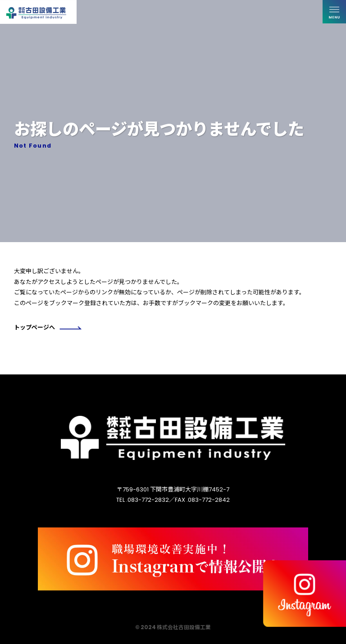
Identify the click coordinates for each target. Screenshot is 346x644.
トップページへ (48, 327)
